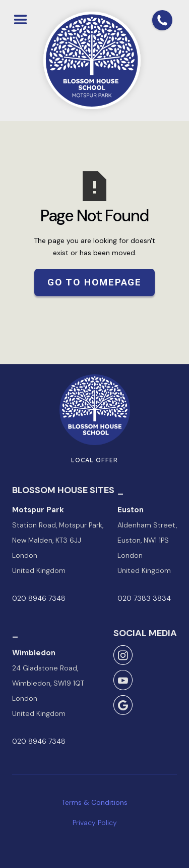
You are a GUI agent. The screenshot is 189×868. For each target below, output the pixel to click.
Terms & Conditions (94, 802)
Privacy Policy (95, 823)
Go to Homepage (95, 282)
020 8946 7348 (39, 598)
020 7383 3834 (144, 598)
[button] (21, 18)
